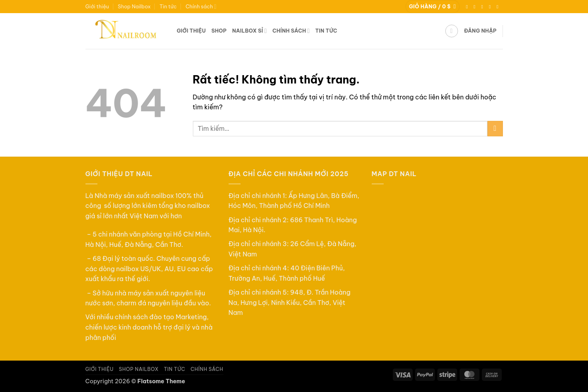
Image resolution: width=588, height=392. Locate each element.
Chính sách (201, 7)
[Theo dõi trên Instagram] (476, 7)
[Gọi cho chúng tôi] (499, 7)
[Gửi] (495, 129)
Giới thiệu (97, 6)
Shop (219, 31)
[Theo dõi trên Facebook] (468, 7)
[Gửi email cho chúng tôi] (491, 7)
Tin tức (168, 6)
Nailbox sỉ (249, 31)
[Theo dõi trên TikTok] (484, 7)
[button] (433, 7)
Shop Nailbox (134, 6)
